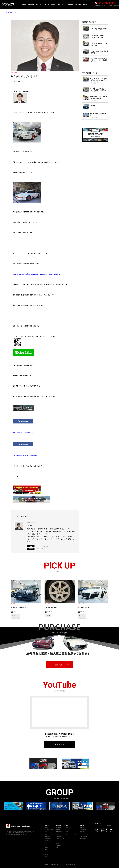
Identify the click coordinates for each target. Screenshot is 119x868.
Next (90, 806)
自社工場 (68, 827)
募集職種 (82, 832)
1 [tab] (57, 813)
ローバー (47, 854)
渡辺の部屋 (16, 618)
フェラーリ (47, 841)
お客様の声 (59, 836)
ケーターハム (48, 838)
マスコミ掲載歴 (83, 836)
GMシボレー (47, 843)
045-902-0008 (105, 3)
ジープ (46, 845)
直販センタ (69, 832)
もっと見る (59, 744)
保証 (57, 847)
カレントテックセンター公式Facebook (25, 455)
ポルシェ (47, 827)
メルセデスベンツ (49, 830)
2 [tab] (58, 813)
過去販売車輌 (59, 832)
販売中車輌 (59, 827)
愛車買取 (58, 830)
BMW (46, 834)
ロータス (47, 847)
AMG (46, 832)
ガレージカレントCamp (72, 834)
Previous (29, 806)
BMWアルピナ (48, 836)
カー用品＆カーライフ (71, 830)
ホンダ (46, 856)
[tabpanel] (59, 806)
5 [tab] (62, 813)
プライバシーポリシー (85, 834)
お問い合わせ (83, 830)
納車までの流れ (60, 843)
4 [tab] (61, 813)
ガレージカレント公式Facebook (23, 433)
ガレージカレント (9, 12)
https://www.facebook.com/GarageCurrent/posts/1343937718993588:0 (37, 274)
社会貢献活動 (83, 838)
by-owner (58, 841)
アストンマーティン (49, 852)
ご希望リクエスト (60, 838)
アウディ (47, 850)
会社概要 (82, 827)
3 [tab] (59, 813)
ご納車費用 (59, 845)
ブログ (16, 12)
